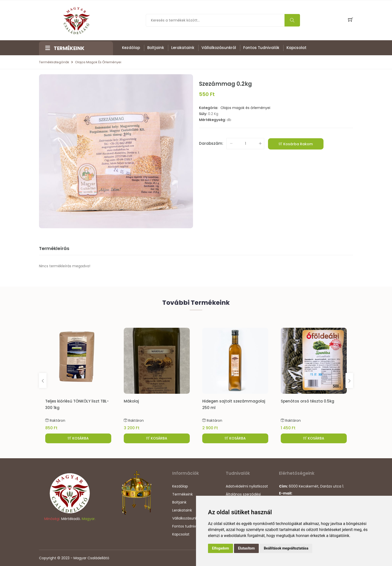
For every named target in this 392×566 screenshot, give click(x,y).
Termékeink (182, 494)
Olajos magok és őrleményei (98, 62)
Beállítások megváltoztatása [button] (286, 548)
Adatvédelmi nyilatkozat (247, 486)
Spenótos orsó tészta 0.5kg (307, 401)
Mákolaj (131, 401)
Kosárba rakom (296, 144)
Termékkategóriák (54, 62)
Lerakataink (183, 48)
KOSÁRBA (78, 438)
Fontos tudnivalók (261, 48)
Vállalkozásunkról (219, 48)
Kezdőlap (131, 48)
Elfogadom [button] (220, 548)
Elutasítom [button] (246, 548)
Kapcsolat (296, 48)
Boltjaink (156, 48)
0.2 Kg (213, 114)
